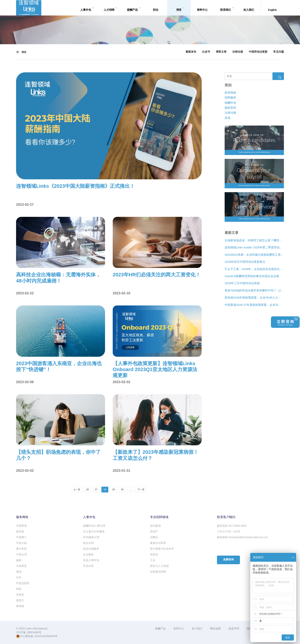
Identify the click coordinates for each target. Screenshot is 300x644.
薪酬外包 (230, 103)
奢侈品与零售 (158, 543)
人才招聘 (110, 8)
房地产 (154, 531)
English (272, 8)
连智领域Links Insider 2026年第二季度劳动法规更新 (254, 248)
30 (122, 490)
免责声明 (234, 628)
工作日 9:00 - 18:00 (229, 531)
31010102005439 (44, 636)
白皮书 (206, 52)
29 (114, 490)
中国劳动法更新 (258, 52)
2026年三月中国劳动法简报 (242, 283)
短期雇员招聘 (158, 572)
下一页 (141, 490)
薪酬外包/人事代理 (94, 526)
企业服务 (88, 554)
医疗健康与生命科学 (162, 549)
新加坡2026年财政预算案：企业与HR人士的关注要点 (254, 298)
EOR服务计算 (91, 537)
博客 (180, 8)
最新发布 (191, 52)
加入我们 (249, 8)
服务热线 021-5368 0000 (232, 526)
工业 (153, 560)
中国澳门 (21, 537)
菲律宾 (20, 595)
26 (88, 490)
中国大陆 (21, 543)
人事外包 (87, 8)
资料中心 (202, 8)
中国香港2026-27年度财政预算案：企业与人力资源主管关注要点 (254, 305)
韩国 (19, 589)
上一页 (77, 490)
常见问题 (279, 52)
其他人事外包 (91, 560)
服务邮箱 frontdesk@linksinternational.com (242, 537)
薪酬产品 (134, 8)
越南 (19, 560)
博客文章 (221, 52)
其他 (227, 118)
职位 (156, 8)
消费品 (154, 537)
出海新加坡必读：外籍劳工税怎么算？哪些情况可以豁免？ (254, 240)
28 (105, 490)
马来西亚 (21, 566)
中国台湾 (21, 554)
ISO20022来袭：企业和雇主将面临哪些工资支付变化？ (254, 255)
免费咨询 (228, 560)
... (130, 490)
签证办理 (88, 543)
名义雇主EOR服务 (94, 531)
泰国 (19, 572)
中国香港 (21, 526)
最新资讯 (230, 108)
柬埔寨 (20, 606)
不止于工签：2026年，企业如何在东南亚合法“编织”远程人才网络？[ (254, 269)
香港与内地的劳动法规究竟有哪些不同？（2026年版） (254, 290)
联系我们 (227, 8)
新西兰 (20, 600)
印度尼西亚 (23, 583)
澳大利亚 (21, 549)
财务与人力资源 (159, 566)
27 (96, 490)
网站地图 (215, 628)
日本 (19, 577)
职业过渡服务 (91, 549)
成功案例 (155, 526)
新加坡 (20, 531)
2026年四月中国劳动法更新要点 (245, 262)
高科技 (154, 554)
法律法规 (238, 52)
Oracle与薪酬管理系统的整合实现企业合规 (252, 276)
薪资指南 (230, 93)
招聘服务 (230, 98)
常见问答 (88, 566)
